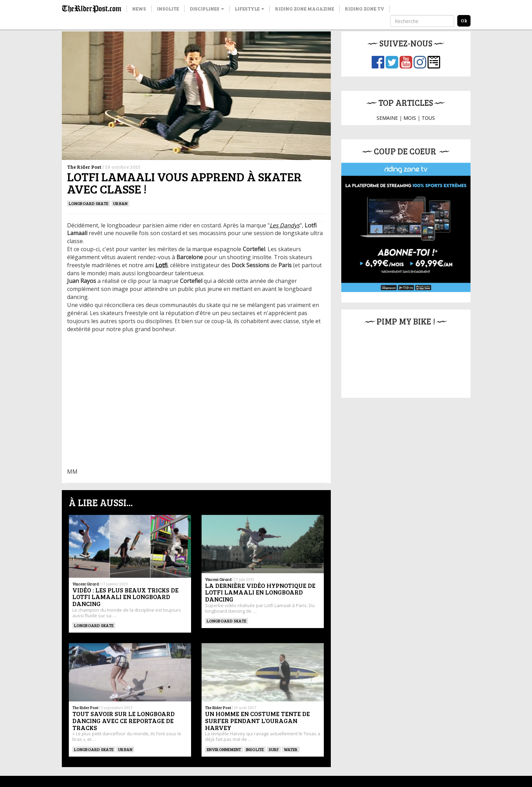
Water (291, 749)
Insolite (168, 9)
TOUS (428, 118)
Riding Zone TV (365, 9)
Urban (120, 203)
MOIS (410, 118)
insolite (255, 749)
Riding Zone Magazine (304, 9)
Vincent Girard (86, 584)
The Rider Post (84, 167)
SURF (274, 749)
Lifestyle (249, 9)
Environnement (224, 749)
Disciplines (207, 9)
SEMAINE (387, 118)
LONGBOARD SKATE (89, 203)
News (139, 9)
